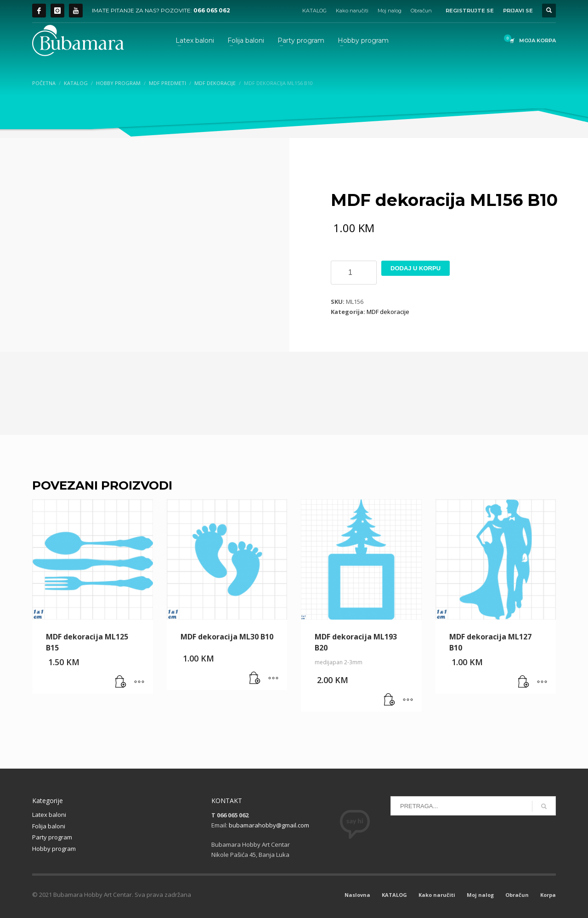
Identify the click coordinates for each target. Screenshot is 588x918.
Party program (52, 837)
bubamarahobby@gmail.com (269, 825)
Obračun (421, 11)
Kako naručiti (352, 11)
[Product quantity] (354, 273)
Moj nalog (390, 11)
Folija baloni (49, 826)
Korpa (548, 895)
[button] (121, 682)
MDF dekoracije (388, 312)
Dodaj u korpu (416, 268)
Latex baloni (49, 815)
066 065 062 (212, 10)
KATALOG (314, 11)
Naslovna (357, 895)
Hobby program (54, 849)
